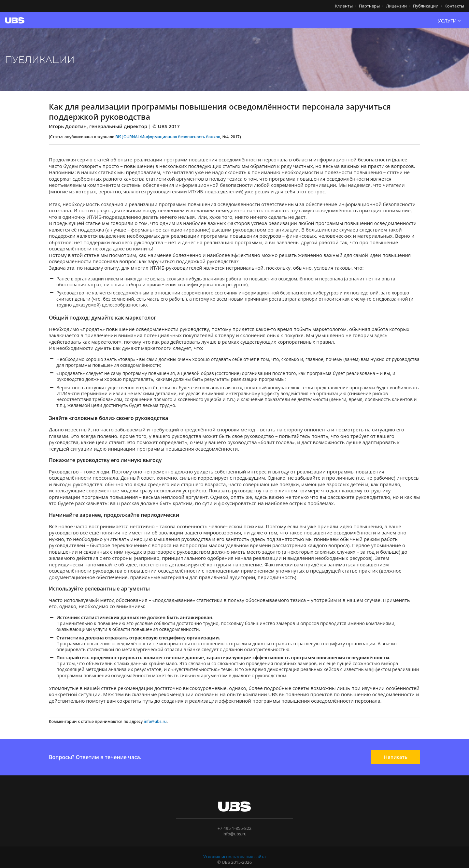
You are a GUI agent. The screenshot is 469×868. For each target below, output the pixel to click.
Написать (396, 757)
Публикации (426, 6)
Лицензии (396, 6)
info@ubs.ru (155, 721)
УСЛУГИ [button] (449, 21)
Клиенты (344, 6)
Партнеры (369, 6)
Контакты (454, 6)
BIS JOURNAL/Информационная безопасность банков (168, 137)
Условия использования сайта (234, 857)
